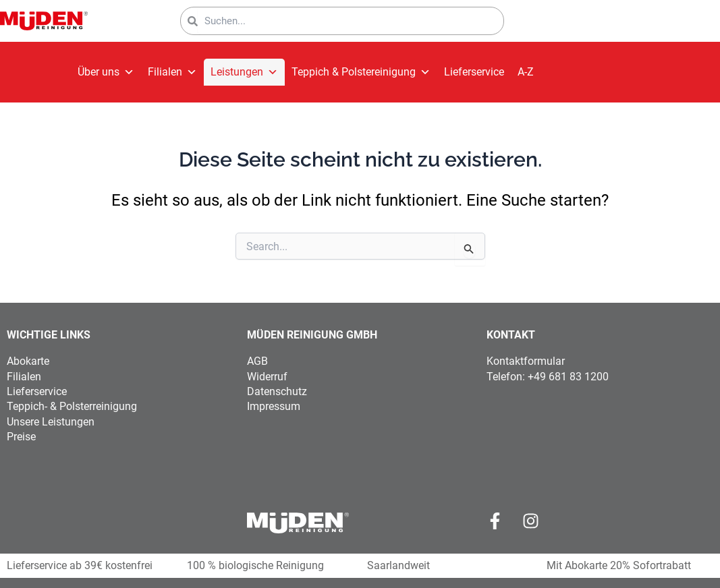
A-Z (526, 72)
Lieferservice (474, 72)
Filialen (172, 72)
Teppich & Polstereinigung (361, 72)
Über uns (106, 72)
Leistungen (244, 72)
